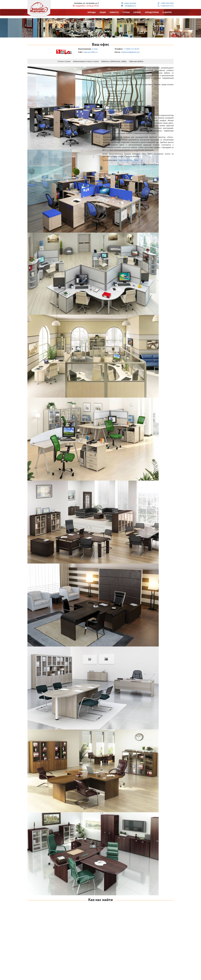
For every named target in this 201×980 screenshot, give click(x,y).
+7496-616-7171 (166, 6)
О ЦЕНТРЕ (167, 12)
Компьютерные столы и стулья (86, 61)
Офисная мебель (136, 61)
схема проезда (129, 3)
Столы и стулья (64, 61)
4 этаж (95, 49)
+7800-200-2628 (166, 3)
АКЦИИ (103, 12)
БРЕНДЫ (92, 12)
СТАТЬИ (126, 12)
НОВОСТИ (114, 12)
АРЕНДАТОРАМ (152, 12)
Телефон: (119, 49)
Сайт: (81, 52)
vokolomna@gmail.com (130, 52)
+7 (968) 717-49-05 (131, 49)
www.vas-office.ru (90, 52)
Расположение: (85, 49)
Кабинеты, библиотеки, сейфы (114, 61)
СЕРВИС (137, 12)
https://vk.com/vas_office (128, 160)
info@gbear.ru (129, 6)
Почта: (118, 52)
